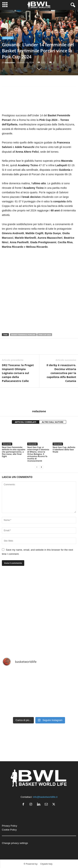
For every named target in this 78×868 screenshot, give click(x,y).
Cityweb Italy (46, 864)
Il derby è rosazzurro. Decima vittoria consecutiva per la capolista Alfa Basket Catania (61, 373)
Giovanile (8, 38)
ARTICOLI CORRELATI (26, 422)
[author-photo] (39, 399)
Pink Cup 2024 (45, 335)
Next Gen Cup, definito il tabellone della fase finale (64, 449)
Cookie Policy (9, 830)
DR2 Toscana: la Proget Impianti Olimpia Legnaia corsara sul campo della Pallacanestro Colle (18, 373)
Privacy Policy (9, 826)
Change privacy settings (15, 843)
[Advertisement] (39, 101)
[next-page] (41, 467)
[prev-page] (37, 467)
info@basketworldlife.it (45, 797)
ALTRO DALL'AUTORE (53, 422)
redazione (10, 62)
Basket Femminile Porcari (23, 335)
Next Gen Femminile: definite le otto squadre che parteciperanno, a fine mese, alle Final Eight (14, 452)
